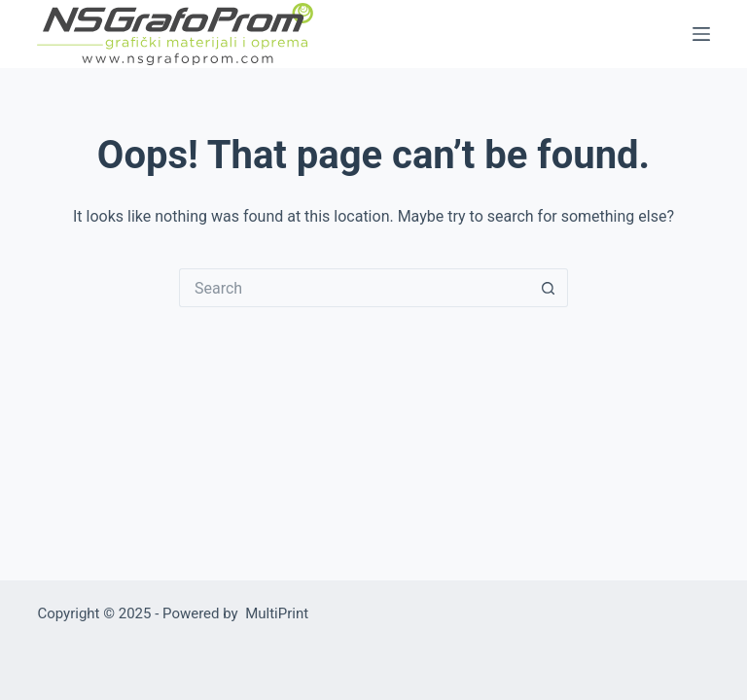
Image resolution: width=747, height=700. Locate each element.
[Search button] (549, 288)
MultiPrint (277, 613)
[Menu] (701, 34)
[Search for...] (354, 288)
